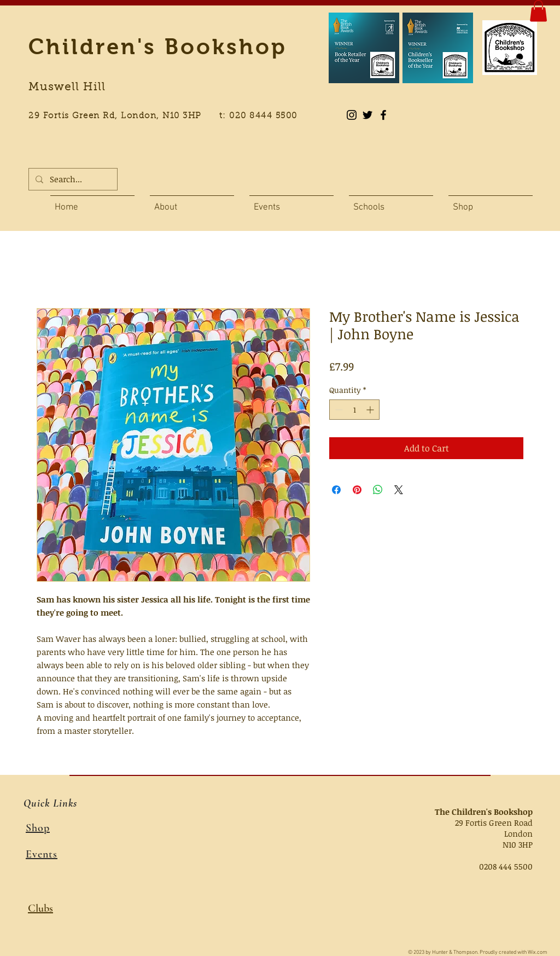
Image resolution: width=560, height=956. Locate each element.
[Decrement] (338, 410)
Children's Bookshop (158, 47)
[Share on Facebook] (336, 490)
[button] (538, 11)
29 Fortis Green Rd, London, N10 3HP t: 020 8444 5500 (169, 116)
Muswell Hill (67, 88)
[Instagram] (352, 115)
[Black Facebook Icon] (383, 115)
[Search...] (72, 179)
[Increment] (371, 410)
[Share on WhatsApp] (378, 490)
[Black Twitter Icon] (367, 115)
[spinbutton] (354, 410)
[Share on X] (399, 490)
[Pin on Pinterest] (357, 490)
